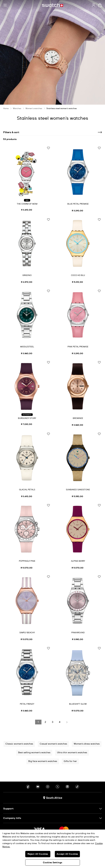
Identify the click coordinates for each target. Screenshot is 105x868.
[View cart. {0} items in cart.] (100, 5)
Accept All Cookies (67, 854)
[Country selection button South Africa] (53, 798)
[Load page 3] (53, 722)
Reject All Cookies (38, 854)
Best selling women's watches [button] (34, 753)
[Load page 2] (45, 722)
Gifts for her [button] (70, 761)
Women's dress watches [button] (87, 744)
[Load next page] (67, 722)
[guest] (94, 5)
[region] (52, 849)
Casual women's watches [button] (53, 744)
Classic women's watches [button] (19, 744)
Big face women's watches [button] (43, 761)
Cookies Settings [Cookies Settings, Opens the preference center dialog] (52, 863)
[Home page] (53, 5)
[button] (5, 5)
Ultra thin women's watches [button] (72, 753)
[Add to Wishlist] (48, 148)
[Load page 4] (60, 722)
